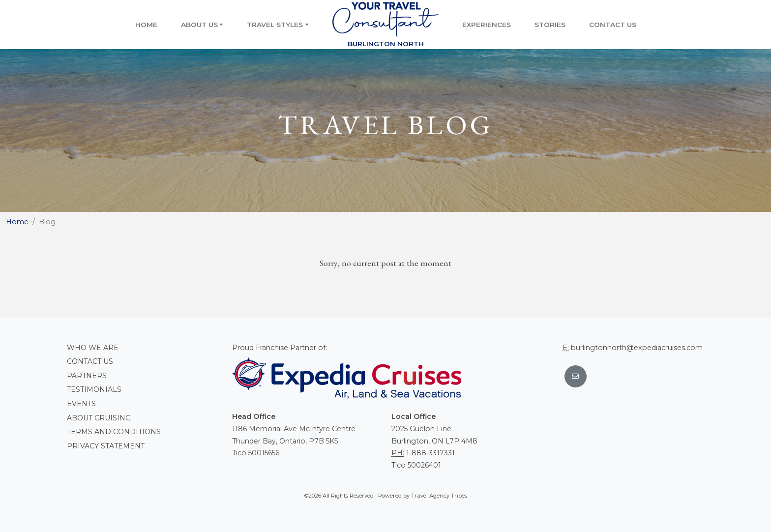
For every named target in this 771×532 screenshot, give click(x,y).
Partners (87, 376)
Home (146, 25)
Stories (550, 25)
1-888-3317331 (430, 453)
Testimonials (94, 389)
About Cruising (99, 418)
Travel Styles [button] (275, 25)
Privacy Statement (106, 446)
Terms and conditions (114, 432)
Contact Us (613, 25)
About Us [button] (199, 25)
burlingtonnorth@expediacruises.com (637, 348)
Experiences (487, 25)
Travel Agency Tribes (439, 496)
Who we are (93, 348)
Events (81, 404)
